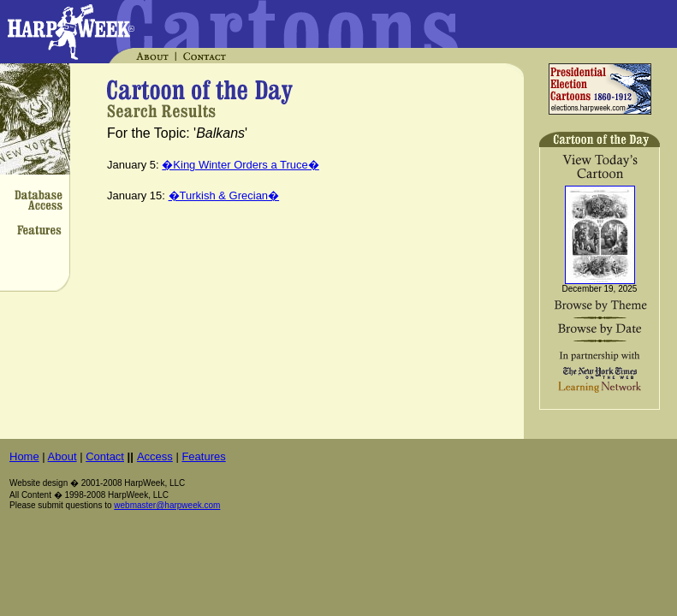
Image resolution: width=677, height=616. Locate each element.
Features (203, 456)
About (62, 456)
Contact (105, 456)
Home (24, 456)
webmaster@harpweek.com (167, 505)
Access (155, 456)
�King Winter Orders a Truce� (241, 165)
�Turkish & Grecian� (224, 195)
